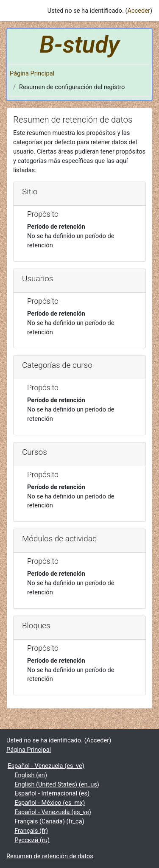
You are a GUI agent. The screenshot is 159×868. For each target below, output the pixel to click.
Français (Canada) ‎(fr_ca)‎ (49, 821)
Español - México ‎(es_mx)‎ (50, 803)
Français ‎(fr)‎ (31, 831)
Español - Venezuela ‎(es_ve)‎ (46, 766)
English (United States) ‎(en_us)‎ (57, 784)
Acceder (139, 11)
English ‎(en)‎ (31, 775)
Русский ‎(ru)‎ (32, 840)
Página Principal (32, 73)
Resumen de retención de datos (50, 856)
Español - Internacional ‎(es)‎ (52, 793)
